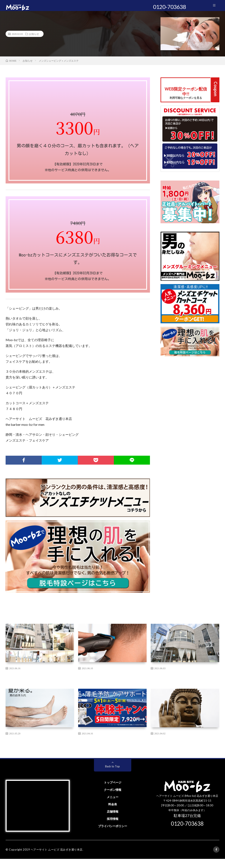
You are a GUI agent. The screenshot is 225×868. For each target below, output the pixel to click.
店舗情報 (113, 821)
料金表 (113, 813)
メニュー (113, 806)
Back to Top (112, 775)
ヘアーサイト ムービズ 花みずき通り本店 (57, 859)
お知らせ (34, 37)
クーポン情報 (113, 799)
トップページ (113, 792)
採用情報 (113, 828)
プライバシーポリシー (113, 835)
